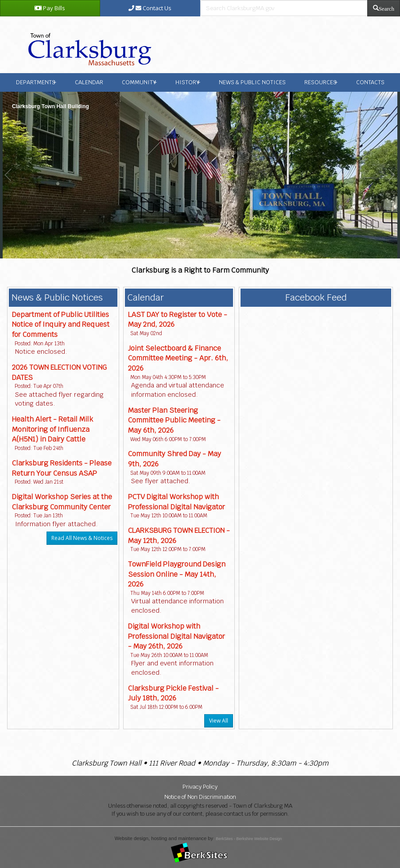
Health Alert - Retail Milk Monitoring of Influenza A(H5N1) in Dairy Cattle (52, 429)
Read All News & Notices (82, 538)
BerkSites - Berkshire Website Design (249, 839)
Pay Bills (50, 8)
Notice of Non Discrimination (200, 797)
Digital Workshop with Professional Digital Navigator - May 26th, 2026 (177, 636)
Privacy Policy (200, 787)
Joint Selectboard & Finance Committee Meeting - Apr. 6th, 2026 (178, 358)
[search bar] (284, 8)
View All (219, 721)
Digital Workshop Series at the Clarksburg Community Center (62, 502)
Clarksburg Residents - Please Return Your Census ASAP (62, 468)
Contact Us (150, 8)
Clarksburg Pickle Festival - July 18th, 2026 (173, 693)
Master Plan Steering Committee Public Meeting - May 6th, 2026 (174, 420)
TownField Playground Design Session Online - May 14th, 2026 (177, 574)
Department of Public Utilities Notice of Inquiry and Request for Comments (61, 325)
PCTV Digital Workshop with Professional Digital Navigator (177, 502)
